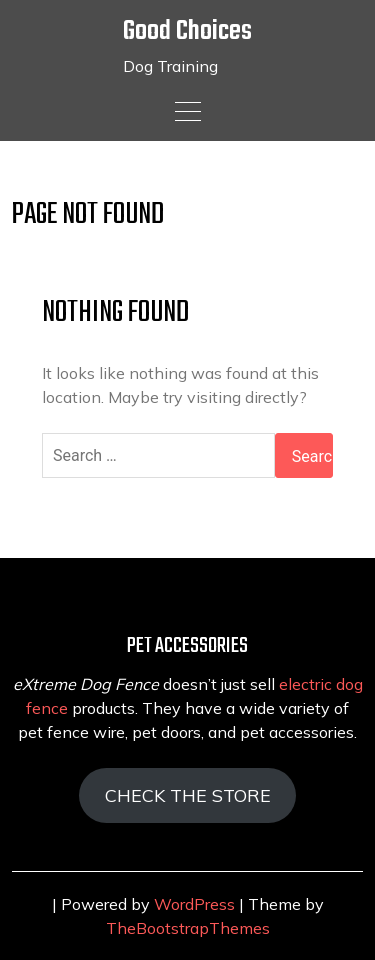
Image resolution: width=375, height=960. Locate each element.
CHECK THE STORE (188, 795)
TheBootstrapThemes (188, 928)
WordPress (194, 904)
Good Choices (187, 31)
